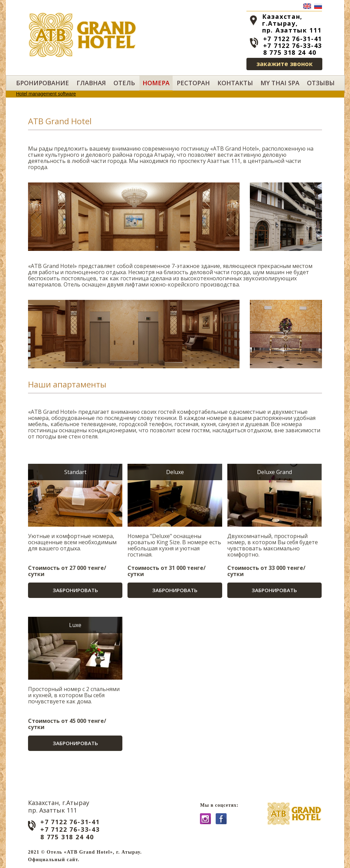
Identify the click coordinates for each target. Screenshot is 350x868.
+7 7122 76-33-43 (293, 46)
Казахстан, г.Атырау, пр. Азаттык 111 (292, 23)
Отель (124, 83)
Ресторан (193, 83)
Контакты (235, 83)
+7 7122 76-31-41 (293, 39)
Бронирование (43, 83)
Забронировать (75, 590)
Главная (91, 83)
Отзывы (321, 83)
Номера (156, 83)
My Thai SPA (280, 83)
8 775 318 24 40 (290, 52)
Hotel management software (46, 94)
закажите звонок (285, 64)
